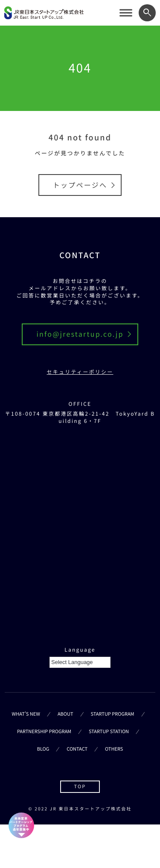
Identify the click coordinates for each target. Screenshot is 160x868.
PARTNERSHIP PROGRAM (44, 731)
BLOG (43, 749)
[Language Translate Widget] (80, 662)
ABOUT (65, 714)
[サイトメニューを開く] (126, 13)
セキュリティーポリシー (80, 372)
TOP (80, 786)
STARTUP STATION (109, 731)
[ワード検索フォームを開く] (147, 13)
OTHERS (114, 749)
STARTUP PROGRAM (113, 714)
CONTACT (77, 749)
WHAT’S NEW (26, 714)
